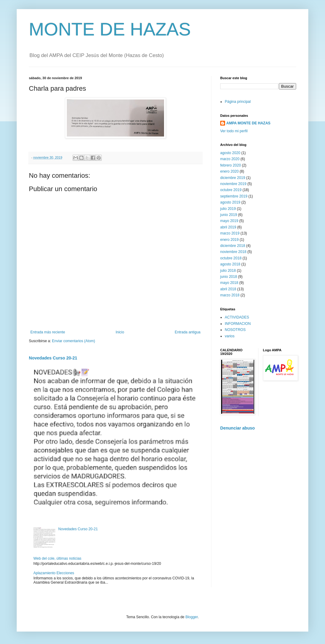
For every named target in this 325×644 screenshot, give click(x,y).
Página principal (238, 102)
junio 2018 (229, 277)
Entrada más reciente (48, 332)
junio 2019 (229, 215)
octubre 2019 (231, 190)
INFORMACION (238, 324)
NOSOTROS (235, 330)
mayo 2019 (229, 221)
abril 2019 (228, 227)
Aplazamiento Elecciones (54, 573)
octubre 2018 (231, 258)
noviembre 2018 (233, 252)
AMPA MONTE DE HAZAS (248, 123)
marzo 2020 (230, 159)
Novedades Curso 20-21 (53, 358)
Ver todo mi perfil (234, 131)
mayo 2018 (229, 283)
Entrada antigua (188, 332)
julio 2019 (228, 209)
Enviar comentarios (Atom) (74, 341)
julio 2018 (228, 271)
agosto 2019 (230, 202)
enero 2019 (229, 240)
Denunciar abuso (238, 428)
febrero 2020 (231, 165)
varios (230, 336)
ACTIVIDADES (237, 317)
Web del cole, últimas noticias (57, 558)
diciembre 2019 (233, 178)
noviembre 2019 (233, 184)
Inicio (120, 332)
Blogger (192, 617)
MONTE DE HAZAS (110, 29)
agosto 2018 (230, 264)
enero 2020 (229, 171)
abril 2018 (228, 289)
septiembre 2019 (234, 196)
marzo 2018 (230, 295)
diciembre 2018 (233, 246)
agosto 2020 (230, 153)
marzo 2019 (230, 233)
